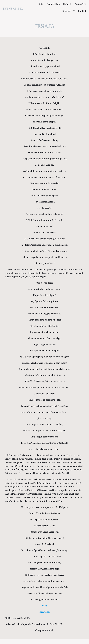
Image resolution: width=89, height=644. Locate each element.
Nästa (45, 606)
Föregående (45, 612)
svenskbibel (13, 9)
